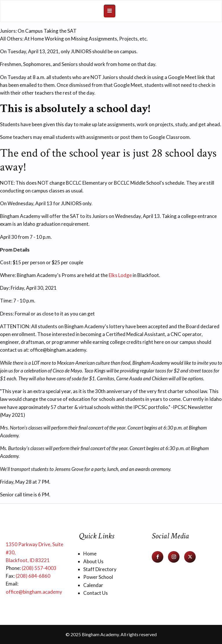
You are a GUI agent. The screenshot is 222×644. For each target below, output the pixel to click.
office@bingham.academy (34, 592)
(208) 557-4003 (39, 568)
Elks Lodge (120, 275)
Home (90, 554)
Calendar (93, 585)
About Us (93, 561)
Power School (98, 577)
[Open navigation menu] (110, 11)
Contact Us (96, 593)
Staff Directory (100, 569)
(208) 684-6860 (33, 576)
